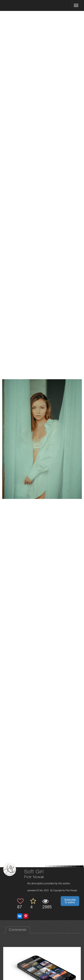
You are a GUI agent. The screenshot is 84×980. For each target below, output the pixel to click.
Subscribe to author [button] (70, 901)
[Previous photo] (4, 427)
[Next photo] (80, 427)
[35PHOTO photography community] (20, 5)
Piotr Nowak (34, 877)
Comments (18, 930)
